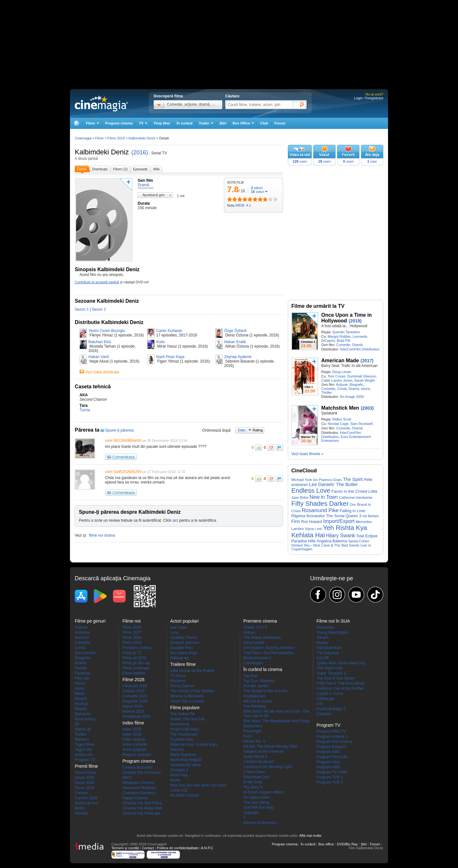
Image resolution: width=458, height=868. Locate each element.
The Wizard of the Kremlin (265, 691)
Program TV (85, 760)
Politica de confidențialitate (177, 848)
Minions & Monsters (187, 696)
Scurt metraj (85, 719)
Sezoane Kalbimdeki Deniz (107, 301)
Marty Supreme (183, 755)
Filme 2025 (132, 643)
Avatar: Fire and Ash (187, 719)
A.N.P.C (207, 848)
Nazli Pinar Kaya (170, 357)
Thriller (327, 392)
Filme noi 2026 (135, 686)
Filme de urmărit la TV (318, 306)
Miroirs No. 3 (254, 741)
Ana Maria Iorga (184, 653)
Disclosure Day (256, 777)
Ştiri (223, 123)
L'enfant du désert (259, 762)
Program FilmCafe (332, 757)
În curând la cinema (263, 669)
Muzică (81, 699)
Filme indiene (134, 673)
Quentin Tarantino (346, 332)
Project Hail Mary (185, 729)
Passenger (252, 731)
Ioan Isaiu (178, 627)
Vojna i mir (313, 529)
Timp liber (162, 123)
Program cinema (119, 123)
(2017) (367, 361)
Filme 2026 (132, 638)
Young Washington (332, 632)
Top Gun (250, 676)
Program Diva (328, 762)
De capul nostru (257, 797)
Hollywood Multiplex (139, 788)
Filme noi (132, 621)
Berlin (80, 808)
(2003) (367, 408)
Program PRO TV (331, 731)
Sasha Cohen (359, 541)
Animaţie (82, 632)
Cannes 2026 (86, 798)
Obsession (326, 627)
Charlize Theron (184, 638)
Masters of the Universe (264, 752)
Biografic (356, 385)
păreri (257, 188)
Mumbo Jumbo (256, 686)
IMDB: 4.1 (243, 205)
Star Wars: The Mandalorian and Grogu (277, 721)
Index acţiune (134, 739)
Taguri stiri (83, 750)
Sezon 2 (99, 309)
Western (82, 739)
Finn (296, 521)
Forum (280, 123)
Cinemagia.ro (101, 103)
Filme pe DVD (134, 658)
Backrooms (253, 726)
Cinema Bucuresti (138, 767)
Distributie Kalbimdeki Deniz (109, 322)
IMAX (127, 778)
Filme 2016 (116, 138)
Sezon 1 (82, 309)
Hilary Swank (341, 536)
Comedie (343, 345)
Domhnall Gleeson (362, 376)
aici (175, 520)
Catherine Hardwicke (356, 498)
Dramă (357, 345)
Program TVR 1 (330, 777)
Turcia (85, 410)
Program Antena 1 (332, 737)
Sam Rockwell (362, 424)
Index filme (133, 723)
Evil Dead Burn (329, 648)
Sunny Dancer (182, 686)
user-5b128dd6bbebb (123, 441)
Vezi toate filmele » (307, 454)
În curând (184, 123)
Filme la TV (132, 653)
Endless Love (311, 490)
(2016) (140, 152)
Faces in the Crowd (349, 491)
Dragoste (83, 658)
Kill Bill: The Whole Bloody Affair (270, 746)
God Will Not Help (258, 808)
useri (300, 161)
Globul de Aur (86, 803)
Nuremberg (180, 724)
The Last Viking (257, 802)
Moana (322, 643)
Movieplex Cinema (138, 783)
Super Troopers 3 (331, 673)
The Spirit (353, 479)
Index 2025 (132, 734)
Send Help (179, 775)
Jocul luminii (254, 643)
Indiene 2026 (133, 711)
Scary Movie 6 (255, 757)
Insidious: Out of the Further (340, 688)
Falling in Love (352, 511)
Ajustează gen (154, 195)
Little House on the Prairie (192, 671)
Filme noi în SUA (333, 621)
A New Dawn (254, 772)
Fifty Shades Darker (320, 504)
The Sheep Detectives (262, 638)
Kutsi (160, 342)
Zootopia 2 (179, 770)
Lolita (373, 491)
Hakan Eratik (235, 342)
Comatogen (253, 663)
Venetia (81, 813)
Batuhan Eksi (100, 342)
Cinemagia (83, 138)
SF (77, 724)
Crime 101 (179, 790)
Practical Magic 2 (331, 709)
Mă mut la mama (257, 701)
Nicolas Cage (338, 424)
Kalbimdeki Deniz (102, 152)
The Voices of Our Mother (192, 691)
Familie (81, 668)
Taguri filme (84, 745)
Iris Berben (371, 516)
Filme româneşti (136, 668)
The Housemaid (184, 734)
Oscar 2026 (85, 778)
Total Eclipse (367, 536)
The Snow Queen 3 (344, 516)
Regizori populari (137, 755)
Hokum (249, 632)
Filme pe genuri (90, 621)
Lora (174, 632)
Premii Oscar (86, 773)
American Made (340, 360)
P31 (320, 704)
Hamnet (177, 750)
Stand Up (83, 729)
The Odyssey (328, 653)
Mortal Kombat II (257, 658)
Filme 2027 (132, 632)
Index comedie (135, 745)
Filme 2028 (132, 627)
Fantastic (83, 673)
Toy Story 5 (253, 787)
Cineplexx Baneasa (139, 793)
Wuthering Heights (186, 760)
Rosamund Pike (320, 510)
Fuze (248, 736)
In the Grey (253, 782)
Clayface (324, 714)
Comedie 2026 (135, 696)
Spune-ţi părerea (119, 430)
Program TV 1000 (332, 772)
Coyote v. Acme (330, 694)
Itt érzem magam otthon (264, 792)
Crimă (342, 389)
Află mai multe (310, 836)
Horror (80, 683)
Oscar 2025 (85, 783)
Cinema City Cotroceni (142, 773)
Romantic (83, 714)
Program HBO (328, 767)
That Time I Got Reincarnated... (270, 653)
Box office (326, 844)
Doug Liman (342, 372)
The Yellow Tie (182, 714)
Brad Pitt (343, 341)
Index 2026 (132, 729)
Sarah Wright (364, 380)
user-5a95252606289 (123, 472)
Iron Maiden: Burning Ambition (269, 648)
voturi (258, 192)
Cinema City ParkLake (141, 813)
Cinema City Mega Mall (142, 808)
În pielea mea (182, 739)
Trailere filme (183, 664)
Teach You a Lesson (187, 701)
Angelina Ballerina (332, 541)
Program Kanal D (331, 747)
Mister (80, 694)
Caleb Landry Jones (337, 380)
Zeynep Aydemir (238, 357)
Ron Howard (312, 522)
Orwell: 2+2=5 (255, 627)
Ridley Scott (342, 419)
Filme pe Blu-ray (136, 663)
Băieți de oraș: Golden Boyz (194, 745)
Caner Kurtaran (169, 331)
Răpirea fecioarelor (308, 516)
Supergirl (251, 813)
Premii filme (86, 766)
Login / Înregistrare (369, 98)
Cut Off (323, 658)
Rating (258, 430)
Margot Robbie (339, 336)
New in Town (324, 497)
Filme (99, 138)
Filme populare (185, 708)
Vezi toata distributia (102, 372)
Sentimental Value (186, 765)
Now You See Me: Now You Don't (198, 785)
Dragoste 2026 (135, 701)
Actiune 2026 (134, 691)
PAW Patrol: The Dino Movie (340, 683)
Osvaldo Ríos (182, 648)
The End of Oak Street (335, 678)
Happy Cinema (135, 798)
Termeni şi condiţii (125, 848)
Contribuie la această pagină (97, 282)
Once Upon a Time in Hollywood (347, 318)
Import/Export (339, 521)
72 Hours (178, 676)
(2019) (355, 321)
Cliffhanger (326, 699)
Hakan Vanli (99, 357)
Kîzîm (175, 780)
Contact (148, 848)
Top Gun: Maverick (259, 681)
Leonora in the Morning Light (268, 767)
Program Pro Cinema (334, 742)
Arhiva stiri (84, 755)
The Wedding (255, 706)
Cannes (81, 793)
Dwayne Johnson (185, 643)
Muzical (81, 704)
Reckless (178, 681)
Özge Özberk (236, 331)
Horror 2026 (133, 706)
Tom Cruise (337, 376)
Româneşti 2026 (136, 716)
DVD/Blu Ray (347, 844)
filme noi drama (102, 535)
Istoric (366, 389)
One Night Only (330, 668)
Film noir (82, 678)
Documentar (85, 653)
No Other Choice (184, 795)
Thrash (322, 638)
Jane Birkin (300, 498)
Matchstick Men (340, 408)
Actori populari (135, 750)
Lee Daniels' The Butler (333, 484)
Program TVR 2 (330, 782)
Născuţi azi (180, 658)
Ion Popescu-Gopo (327, 480)
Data (242, 430)
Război (81, 709)
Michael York (302, 480)
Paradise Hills (303, 541)
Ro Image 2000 (352, 397)
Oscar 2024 (85, 788)
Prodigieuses (254, 696)
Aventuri (82, 638)
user (372, 161)
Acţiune (342, 385)
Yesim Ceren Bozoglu (107, 331)
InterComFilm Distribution (360, 349)
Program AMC (328, 752)
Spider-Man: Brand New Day (341, 663)
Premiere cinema (137, 648)
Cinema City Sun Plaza (142, 803)
